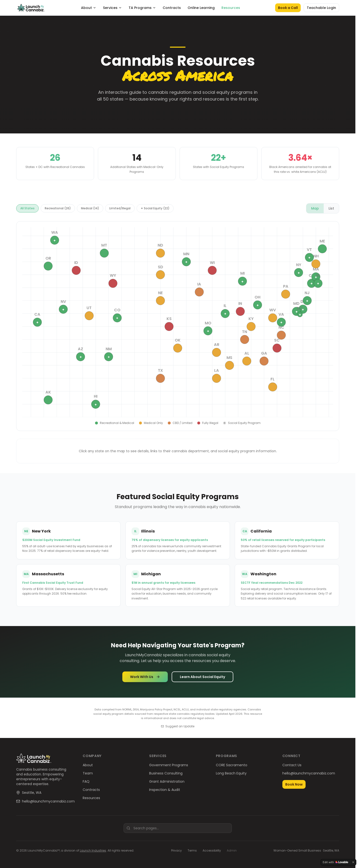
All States (27, 210)
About (89, 8)
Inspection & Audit (165, 790)
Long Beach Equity (231, 773)
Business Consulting (166, 773)
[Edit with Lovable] (335, 862)
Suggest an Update (178, 726)
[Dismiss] (353, 862)
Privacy (176, 851)
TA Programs (142, 8)
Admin (232, 851)
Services (112, 8)
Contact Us (292, 765)
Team (88, 773)
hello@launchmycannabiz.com (48, 801)
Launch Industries (93, 850)
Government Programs (169, 765)
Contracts (172, 8)
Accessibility (212, 851)
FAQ (86, 781)
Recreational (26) (58, 210)
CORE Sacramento (232, 765)
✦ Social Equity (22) (155, 210)
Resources (231, 8)
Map (315, 210)
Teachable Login (321, 8)
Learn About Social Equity (202, 679)
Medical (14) (90, 210)
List (331, 210)
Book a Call (288, 8)
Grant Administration (167, 781)
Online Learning (201, 8)
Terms (192, 851)
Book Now (294, 784)
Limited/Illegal (120, 210)
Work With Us (145, 679)
